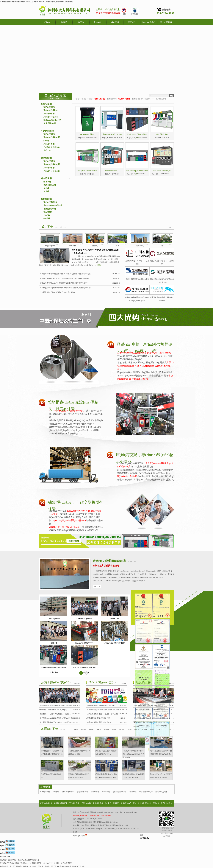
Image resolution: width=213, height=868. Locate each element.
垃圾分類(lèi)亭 (50, 123)
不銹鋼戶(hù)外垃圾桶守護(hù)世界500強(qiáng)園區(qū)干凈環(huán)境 (65, 274)
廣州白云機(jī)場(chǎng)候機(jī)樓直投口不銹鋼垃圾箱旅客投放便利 (64, 283)
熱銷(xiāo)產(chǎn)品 (52, 120)
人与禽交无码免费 (78, 866)
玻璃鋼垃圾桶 (98, 803)
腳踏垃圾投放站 (162, 134)
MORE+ (172, 227)
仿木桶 (46, 188)
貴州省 (114, 729)
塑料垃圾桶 (46, 199)
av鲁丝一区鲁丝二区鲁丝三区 (42, 866)
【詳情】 (100, 265)
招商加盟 (156, 803)
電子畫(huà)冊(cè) (167, 803)
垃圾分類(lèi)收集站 (112, 171)
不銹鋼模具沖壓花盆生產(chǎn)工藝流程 (149, 705)
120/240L (47, 215)
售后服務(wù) (146, 803)
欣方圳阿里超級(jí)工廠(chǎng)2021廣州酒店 (56, 722)
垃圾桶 (64, 22)
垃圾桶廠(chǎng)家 (146, 792)
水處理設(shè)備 (82, 792)
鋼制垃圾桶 (46, 158)
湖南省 (99, 729)
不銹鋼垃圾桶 (47, 131)
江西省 (129, 729)
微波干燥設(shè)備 (119, 792)
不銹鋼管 (56, 792)
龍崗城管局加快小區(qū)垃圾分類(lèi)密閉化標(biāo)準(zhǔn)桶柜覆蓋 (65, 278)
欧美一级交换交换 (25, 866)
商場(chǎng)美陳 (161, 792)
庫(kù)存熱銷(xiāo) (148, 99)
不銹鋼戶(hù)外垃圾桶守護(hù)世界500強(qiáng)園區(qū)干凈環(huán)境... (133, 754)
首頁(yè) (47, 22)
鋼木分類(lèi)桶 (50, 185)
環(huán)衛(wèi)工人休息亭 (112, 134)
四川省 (122, 729)
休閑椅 (81, 22)
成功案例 (115, 22)
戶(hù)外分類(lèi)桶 (51, 147)
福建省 (137, 729)
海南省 (91, 729)
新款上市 (47, 150)
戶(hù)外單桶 (49, 114)
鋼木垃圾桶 (46, 178)
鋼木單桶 (47, 182)
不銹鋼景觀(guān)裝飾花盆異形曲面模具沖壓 (103, 710)
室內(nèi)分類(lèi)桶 (52, 137)
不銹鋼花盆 (136, 99)
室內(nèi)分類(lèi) (51, 110)
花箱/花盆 (98, 22)
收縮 (141, 835)
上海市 (160, 729)
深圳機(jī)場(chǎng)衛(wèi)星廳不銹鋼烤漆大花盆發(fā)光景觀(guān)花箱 (66, 288)
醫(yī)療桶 (48, 212)
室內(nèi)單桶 (49, 107)
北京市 (144, 729)
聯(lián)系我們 (166, 22)
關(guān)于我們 (149, 22)
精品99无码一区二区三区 (9, 866)
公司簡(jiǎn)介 (126, 803)
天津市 (152, 729)
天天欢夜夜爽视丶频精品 (62, 866)
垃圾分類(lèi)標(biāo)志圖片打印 (99, 718)
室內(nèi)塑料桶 (50, 202)
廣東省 (76, 729)
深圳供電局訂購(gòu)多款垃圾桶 (137, 279)
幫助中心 (136, 803)
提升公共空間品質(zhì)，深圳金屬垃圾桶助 (150, 710)
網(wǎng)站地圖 (79, 836)
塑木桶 (46, 191)
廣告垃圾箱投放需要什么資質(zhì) (99, 722)
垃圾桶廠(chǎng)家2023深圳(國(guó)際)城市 (55, 714)
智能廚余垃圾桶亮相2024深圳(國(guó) (53, 710)
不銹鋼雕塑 (132, 792)
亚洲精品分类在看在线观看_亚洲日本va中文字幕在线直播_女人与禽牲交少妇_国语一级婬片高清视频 (36, 2)
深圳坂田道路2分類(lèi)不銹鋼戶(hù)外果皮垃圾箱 (58, 292)
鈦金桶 (46, 141)
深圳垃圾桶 (106, 792)
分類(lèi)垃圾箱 (86, 803)
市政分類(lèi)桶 (50, 209)
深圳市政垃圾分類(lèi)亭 (162, 171)
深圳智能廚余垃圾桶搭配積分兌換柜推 (101, 705)
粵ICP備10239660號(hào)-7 (129, 812)
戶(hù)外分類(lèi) (51, 117)
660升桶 (47, 219)
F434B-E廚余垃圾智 (87, 134)
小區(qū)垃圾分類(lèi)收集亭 (87, 171)
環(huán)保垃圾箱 (68, 792)
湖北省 (106, 729)
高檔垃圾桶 (46, 104)
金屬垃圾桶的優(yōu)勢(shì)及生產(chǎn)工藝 (150, 714)
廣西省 (84, 729)
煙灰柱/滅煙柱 (161, 99)
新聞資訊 (132, 22)
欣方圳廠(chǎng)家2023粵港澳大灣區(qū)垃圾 (56, 718)
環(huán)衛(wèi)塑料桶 (53, 205)
